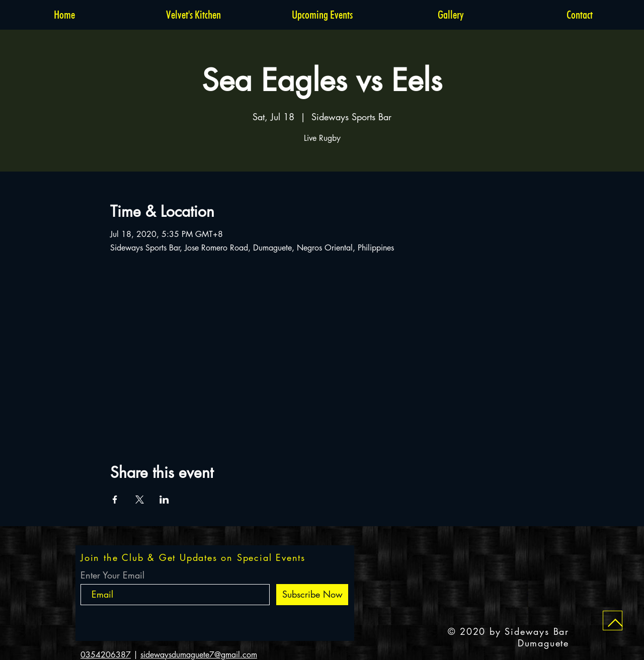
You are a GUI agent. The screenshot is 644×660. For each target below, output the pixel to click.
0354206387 (106, 655)
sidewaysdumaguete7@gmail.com (199, 655)
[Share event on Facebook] (115, 500)
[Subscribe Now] (312, 595)
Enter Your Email (112, 575)
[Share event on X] (140, 500)
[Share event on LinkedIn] (164, 500)
